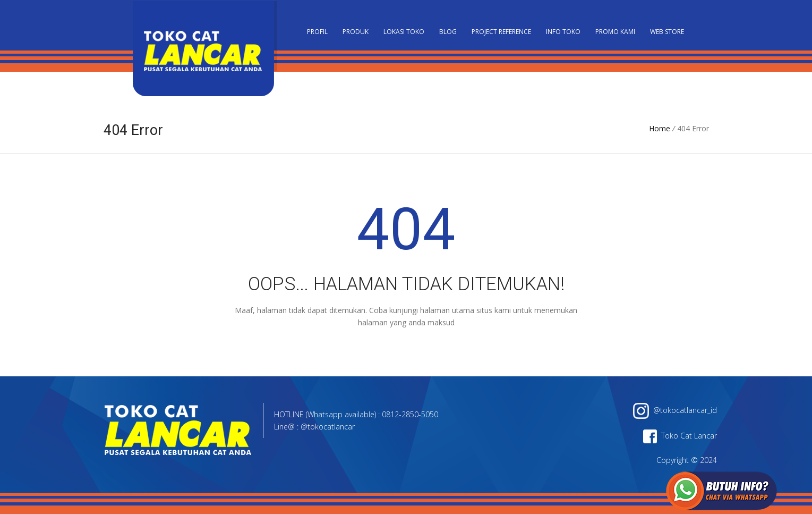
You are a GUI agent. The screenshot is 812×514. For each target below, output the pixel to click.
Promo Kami (615, 32)
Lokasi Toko (404, 32)
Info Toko (563, 32)
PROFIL (317, 32)
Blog (448, 32)
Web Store (667, 32)
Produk (356, 32)
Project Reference (501, 32)
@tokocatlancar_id (675, 410)
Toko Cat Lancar (680, 436)
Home (660, 128)
